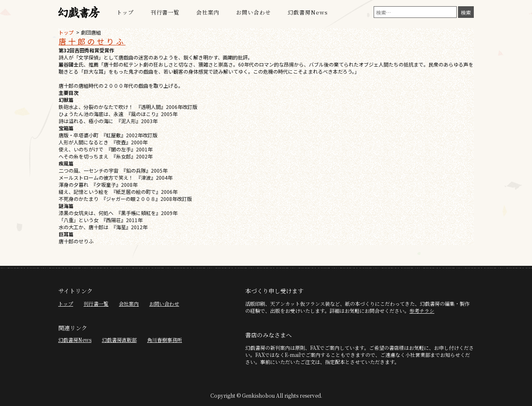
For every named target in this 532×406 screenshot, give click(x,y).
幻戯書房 (79, 12)
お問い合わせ (254, 12)
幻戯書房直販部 (119, 340)
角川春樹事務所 (165, 340)
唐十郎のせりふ (92, 41)
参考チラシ (422, 311)
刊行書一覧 (165, 12)
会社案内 (208, 12)
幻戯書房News (308, 12)
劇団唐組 (91, 32)
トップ (125, 12)
